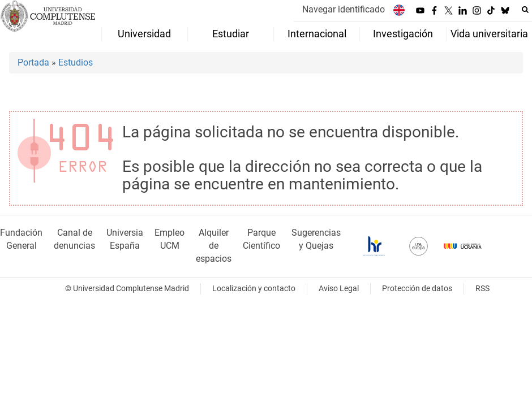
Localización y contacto (254, 289)
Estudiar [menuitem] (231, 34)
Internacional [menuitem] (317, 34)
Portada (33, 62)
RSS (482, 289)
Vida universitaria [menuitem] (489, 34)
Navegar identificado (344, 9)
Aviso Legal (339, 289)
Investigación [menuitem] (403, 34)
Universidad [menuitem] (144, 34)
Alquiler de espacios (214, 246)
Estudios (76, 62)
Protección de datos (417, 289)
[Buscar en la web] (525, 10)
